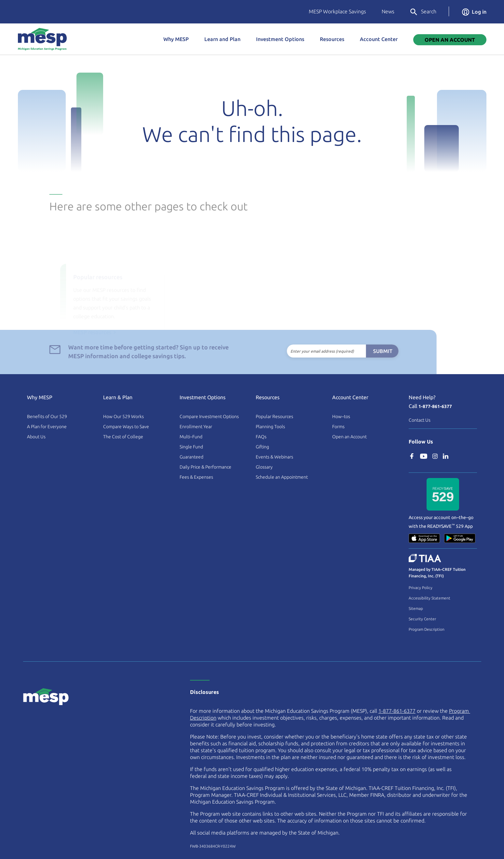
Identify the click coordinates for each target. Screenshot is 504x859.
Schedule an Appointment (282, 477)
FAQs (261, 437)
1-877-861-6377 (435, 406)
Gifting (262, 447)
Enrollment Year (196, 427)
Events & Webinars (274, 457)
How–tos (341, 416)
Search (423, 12)
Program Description (427, 629)
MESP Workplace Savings (337, 11)
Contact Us (420, 420)
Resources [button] (332, 39)
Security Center (422, 619)
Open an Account (349, 437)
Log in (474, 12)
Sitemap (416, 608)
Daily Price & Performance (205, 467)
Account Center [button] (379, 39)
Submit (372, 351)
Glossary (264, 467)
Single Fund (191, 447)
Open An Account (450, 40)
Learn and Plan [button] (222, 39)
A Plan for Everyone (47, 427)
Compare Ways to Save (126, 427)
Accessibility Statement (429, 598)
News (388, 11)
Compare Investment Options (209, 416)
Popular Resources (274, 416)
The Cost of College (123, 437)
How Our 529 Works (123, 416)
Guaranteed (191, 457)
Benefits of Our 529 (47, 416)
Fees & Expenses (196, 477)
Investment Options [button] (280, 39)
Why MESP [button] (176, 39)
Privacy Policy (421, 588)
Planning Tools (270, 427)
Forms (338, 427)
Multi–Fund (191, 437)
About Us (36, 437)
